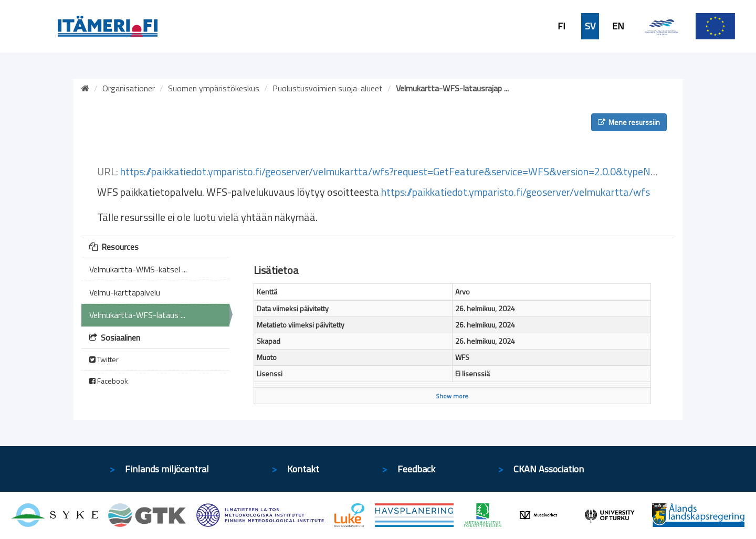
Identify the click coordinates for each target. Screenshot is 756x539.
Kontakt (303, 469)
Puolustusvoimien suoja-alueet (328, 88)
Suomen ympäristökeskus (214, 88)
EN (618, 26)
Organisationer (129, 88)
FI (561, 26)
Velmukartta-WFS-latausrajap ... (452, 88)
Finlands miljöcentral (167, 469)
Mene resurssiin (629, 122)
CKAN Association (549, 469)
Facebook (109, 381)
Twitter (104, 359)
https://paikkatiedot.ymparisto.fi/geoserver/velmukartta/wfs (516, 192)
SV (590, 26)
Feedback (416, 469)
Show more (452, 396)
